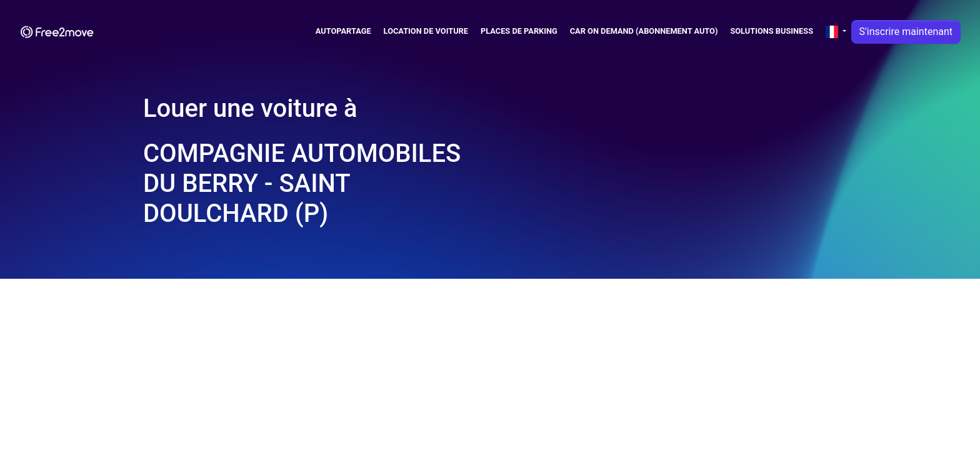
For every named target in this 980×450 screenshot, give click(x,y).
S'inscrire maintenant (906, 32)
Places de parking (519, 31)
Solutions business (772, 31)
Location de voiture (426, 31)
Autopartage (343, 31)
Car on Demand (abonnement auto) (644, 31)
